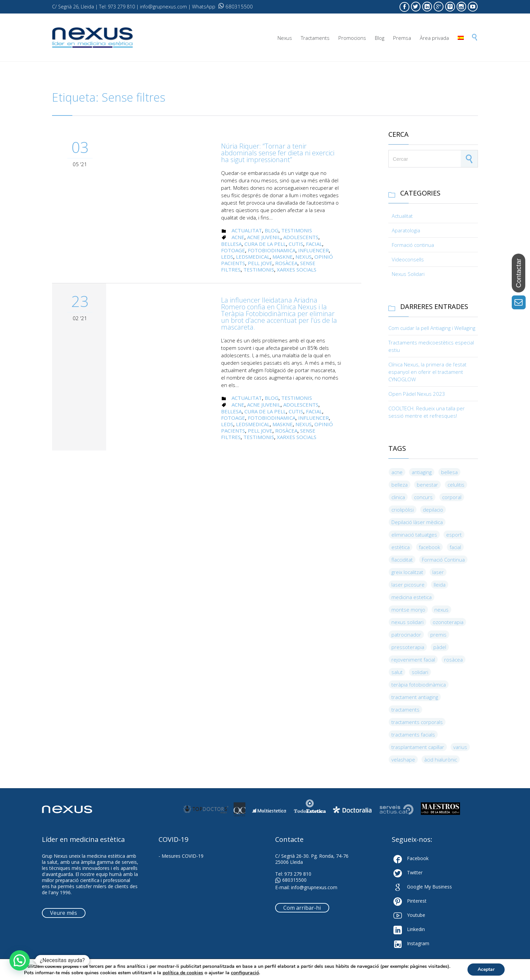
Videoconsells (408, 259)
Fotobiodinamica (272, 250)
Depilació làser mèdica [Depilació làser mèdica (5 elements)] (417, 522)
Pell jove (260, 263)
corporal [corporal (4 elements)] (452, 497)
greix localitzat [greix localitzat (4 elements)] (407, 572)
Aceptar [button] (486, 969)
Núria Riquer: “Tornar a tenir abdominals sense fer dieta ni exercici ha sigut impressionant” (278, 153)
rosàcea (286, 263)
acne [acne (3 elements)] (397, 472)
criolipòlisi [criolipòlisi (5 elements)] (403, 510)
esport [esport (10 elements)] (454, 535)
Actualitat (247, 230)
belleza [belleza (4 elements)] (400, 485)
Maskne (283, 257)
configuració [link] (245, 973)
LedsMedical (253, 257)
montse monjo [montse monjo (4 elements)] (408, 610)
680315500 (236, 6)
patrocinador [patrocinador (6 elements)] (406, 635)
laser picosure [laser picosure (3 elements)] (408, 585)
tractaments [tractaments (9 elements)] (405, 710)
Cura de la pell (265, 244)
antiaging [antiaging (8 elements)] (422, 472)
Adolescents (301, 237)
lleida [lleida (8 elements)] (440, 585)
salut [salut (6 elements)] (397, 672)
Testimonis (297, 230)
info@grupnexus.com (314, 887)
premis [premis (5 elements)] (438, 635)
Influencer (314, 250)
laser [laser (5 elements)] (438, 572)
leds (227, 257)
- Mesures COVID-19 (181, 856)
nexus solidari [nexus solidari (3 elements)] (407, 622)
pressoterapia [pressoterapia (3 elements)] (408, 647)
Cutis (296, 244)
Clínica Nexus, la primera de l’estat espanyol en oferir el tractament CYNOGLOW (427, 372)
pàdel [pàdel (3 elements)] (440, 647)
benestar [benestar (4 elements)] (427, 485)
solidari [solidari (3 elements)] (420, 672)
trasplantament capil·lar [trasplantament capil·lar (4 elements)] (418, 747)
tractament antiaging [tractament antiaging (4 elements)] (415, 697)
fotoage (233, 250)
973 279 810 (298, 874)
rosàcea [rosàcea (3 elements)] (453, 660)
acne (238, 237)
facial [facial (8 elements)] (455, 547)
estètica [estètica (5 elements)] (401, 547)
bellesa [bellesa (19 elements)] (449, 472)
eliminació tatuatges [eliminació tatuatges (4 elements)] (414, 535)
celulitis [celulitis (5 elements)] (456, 485)
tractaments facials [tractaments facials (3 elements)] (413, 734)
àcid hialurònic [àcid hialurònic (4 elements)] (441, 759)
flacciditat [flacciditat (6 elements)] (402, 560)
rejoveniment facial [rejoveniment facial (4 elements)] (413, 660)
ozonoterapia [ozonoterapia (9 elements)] (448, 622)
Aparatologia (406, 230)
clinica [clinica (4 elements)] (398, 497)
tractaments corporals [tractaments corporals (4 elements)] (417, 722)
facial (314, 244)
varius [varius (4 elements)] (460, 747)
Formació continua (413, 245)
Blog (272, 230)
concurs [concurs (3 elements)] (423, 497)
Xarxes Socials (297, 269)
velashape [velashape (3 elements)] (403, 759)
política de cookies (183, 973)
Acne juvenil (264, 237)
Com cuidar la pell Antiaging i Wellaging (432, 328)
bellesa (231, 244)
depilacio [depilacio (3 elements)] (433, 510)
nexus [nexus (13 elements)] (441, 610)
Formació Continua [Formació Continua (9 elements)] (443, 560)
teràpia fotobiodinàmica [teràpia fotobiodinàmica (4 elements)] (419, 685)
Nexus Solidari (408, 274)
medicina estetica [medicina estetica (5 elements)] (412, 597)
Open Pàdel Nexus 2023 (417, 394)
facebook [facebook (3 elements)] (429, 547)
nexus (304, 257)
